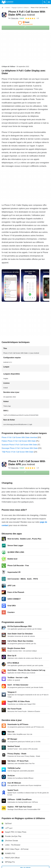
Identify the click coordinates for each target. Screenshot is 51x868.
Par (13, 18)
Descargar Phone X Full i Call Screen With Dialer (20, 448)
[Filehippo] (7, 2)
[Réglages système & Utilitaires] (20, 8)
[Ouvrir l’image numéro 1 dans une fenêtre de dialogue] (30, 286)
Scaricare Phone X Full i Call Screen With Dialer (19, 445)
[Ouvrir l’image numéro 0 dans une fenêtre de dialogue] (11, 286)
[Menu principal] (49, 2)
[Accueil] (2, 8)
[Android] (7, 8)
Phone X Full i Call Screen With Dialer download (19, 437)
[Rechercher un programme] (45, 2)
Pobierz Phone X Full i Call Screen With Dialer (19, 441)
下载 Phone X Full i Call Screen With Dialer (18, 452)
